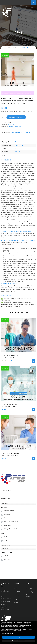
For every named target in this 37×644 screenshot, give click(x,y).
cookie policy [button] (21, 627)
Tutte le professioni (15, 127)
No (6, 537)
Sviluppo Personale (10, 529)
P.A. (6, 518)
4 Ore (17, 149)
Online (17, 142)
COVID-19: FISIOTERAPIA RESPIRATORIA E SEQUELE (10, 405)
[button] (35, 623)
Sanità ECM (17, 592)
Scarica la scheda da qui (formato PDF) (22, 133)
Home (10, 47)
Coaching (16, 595)
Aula (6, 556)
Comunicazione (9, 511)
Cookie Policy (29, 592)
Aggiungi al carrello (16, 117)
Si (16, 155)
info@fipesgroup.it (6, 598)
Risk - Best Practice (11, 522)
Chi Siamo (16, 589)
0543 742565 (7, 601)
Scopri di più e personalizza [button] (18, 641)
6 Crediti (18, 152)
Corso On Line (19, 145)
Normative (8, 514)
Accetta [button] (18, 637)
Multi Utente (16, 47)
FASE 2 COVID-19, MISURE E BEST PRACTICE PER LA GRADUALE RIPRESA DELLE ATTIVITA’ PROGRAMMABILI (11, 454)
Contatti (16, 603)
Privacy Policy (29, 589)
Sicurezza (8, 525)
